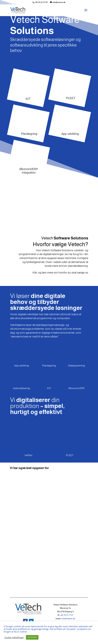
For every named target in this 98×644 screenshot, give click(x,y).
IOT (28, 99)
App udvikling (70, 134)
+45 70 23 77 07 (41, 2)
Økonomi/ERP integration (29, 171)
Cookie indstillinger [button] (14, 637)
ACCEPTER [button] (32, 637)
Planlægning (29, 134)
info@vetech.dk (68, 619)
